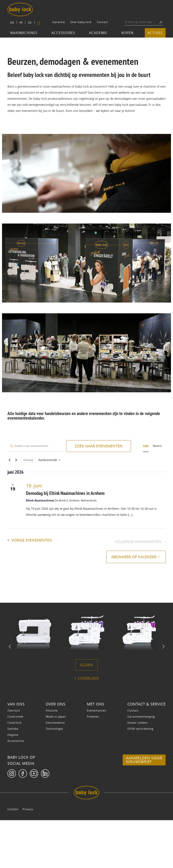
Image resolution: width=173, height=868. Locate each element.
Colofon (13, 857)
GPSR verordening (140, 777)
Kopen (127, 33)
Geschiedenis (55, 770)
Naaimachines (24, 33)
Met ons (96, 752)
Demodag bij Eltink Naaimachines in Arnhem (65, 493)
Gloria (86, 713)
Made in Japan (56, 764)
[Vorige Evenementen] (9, 460)
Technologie (54, 777)
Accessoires (63, 33)
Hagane (13, 783)
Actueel (155, 33)
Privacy (28, 857)
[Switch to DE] (30, 22)
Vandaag (28, 460)
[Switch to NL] (39, 23)
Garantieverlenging (141, 764)
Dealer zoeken (138, 770)
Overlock (14, 758)
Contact (102, 22)
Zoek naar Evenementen (99, 446)
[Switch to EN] (12, 22)
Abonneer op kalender (130, 557)
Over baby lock (81, 22)
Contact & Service (146, 752)
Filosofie (52, 758)
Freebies (93, 764)
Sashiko (13, 777)
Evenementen (97, 758)
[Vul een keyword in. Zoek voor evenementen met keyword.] (36, 446)
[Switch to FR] (21, 22)
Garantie (59, 22)
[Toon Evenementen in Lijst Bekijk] (146, 446)
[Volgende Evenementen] (16, 460)
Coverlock (88, 726)
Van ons (16, 752)
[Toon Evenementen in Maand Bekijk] (157, 446)
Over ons (56, 752)
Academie (98, 33)
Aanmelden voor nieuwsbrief (144, 808)
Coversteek (15, 764)
